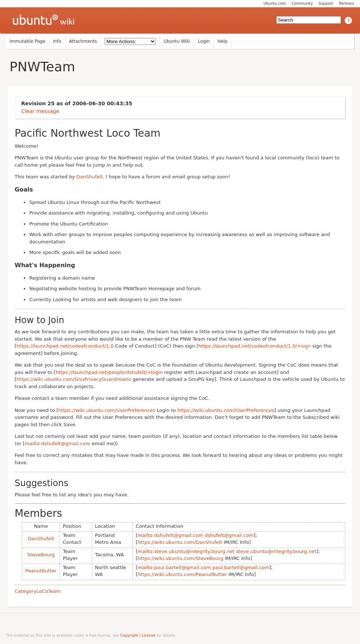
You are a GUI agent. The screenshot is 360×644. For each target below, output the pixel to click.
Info (57, 41)
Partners (346, 3)
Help (222, 41)
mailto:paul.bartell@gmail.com (174, 567)
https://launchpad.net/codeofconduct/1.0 (65, 346)
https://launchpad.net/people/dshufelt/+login (109, 372)
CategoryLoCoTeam (38, 591)
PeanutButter (41, 571)
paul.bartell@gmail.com (241, 567)
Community (302, 3)
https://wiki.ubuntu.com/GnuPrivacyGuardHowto (74, 379)
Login (204, 41)
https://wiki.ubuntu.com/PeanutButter (182, 574)
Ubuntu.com (275, 3)
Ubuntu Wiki (177, 41)
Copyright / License (138, 635)
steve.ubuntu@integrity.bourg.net (276, 551)
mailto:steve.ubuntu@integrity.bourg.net (186, 551)
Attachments (83, 41)
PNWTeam (42, 67)
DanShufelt (90, 177)
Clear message (40, 111)
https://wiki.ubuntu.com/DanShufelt (180, 542)
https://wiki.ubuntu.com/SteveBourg (180, 558)
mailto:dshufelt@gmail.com (58, 444)
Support (326, 3)
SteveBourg (41, 555)
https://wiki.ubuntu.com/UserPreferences (107, 410)
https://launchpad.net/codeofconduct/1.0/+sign (255, 346)
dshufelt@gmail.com (229, 535)
